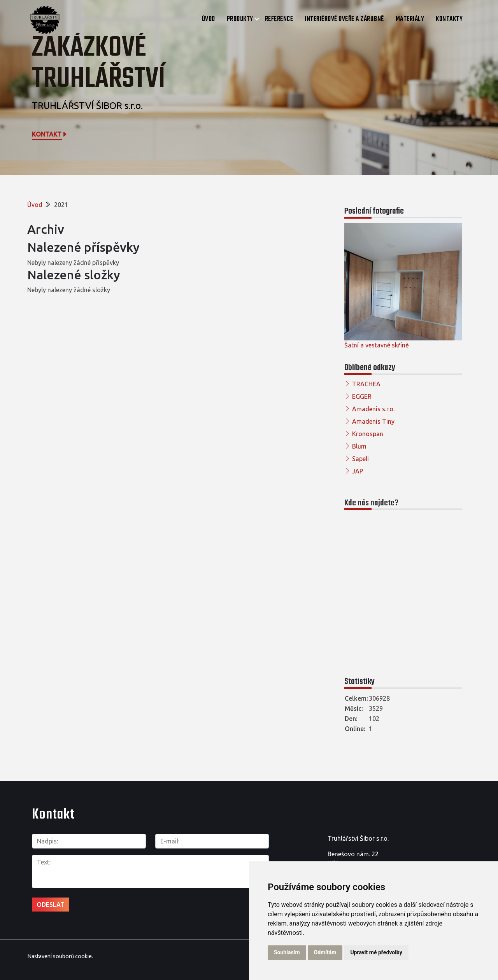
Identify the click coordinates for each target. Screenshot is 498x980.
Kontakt (50, 134)
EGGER (362, 396)
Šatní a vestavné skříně (377, 345)
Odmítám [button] (325, 952)
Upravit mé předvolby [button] (376, 952)
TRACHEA (366, 384)
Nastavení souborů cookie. (60, 956)
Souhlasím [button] (287, 952)
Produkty (240, 19)
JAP (358, 471)
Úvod (209, 19)
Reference (279, 19)
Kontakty (449, 19)
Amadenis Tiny (373, 421)
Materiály (410, 19)
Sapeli (360, 459)
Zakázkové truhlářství (99, 64)
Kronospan (368, 434)
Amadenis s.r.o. (373, 409)
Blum (359, 446)
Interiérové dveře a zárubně (344, 19)
